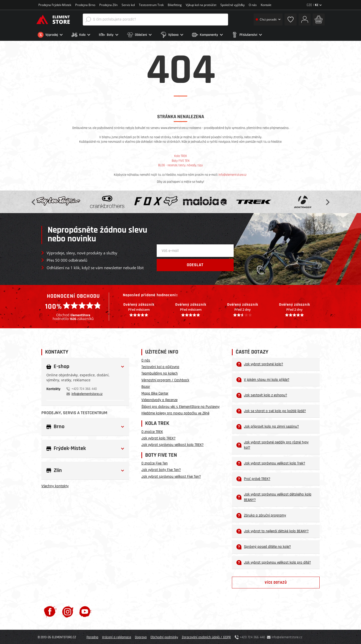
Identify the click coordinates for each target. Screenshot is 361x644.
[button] (53, 35)
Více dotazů (276, 582)
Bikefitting (175, 5)
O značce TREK (152, 431)
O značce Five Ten (155, 463)
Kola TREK (181, 155)
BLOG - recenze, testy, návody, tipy (180, 165)
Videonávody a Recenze (159, 399)
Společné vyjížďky (233, 5)
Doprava (141, 636)
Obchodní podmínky (164, 636)
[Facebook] (50, 611)
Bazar (146, 386)
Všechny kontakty (55, 485)
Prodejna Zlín (108, 5)
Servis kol (128, 5)
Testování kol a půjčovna (160, 366)
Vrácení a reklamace (117, 636)
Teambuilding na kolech (160, 373)
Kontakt (266, 5)
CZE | (314, 5)
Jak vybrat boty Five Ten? (161, 469)
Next (327, 201)
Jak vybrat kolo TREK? (158, 438)
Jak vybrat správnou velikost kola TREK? (172, 444)
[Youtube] (85, 611)
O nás (253, 5)
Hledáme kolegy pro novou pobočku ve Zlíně (175, 413)
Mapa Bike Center (155, 392)
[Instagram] (68, 611)
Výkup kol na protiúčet (201, 5)
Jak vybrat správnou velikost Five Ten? (171, 476)
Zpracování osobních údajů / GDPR (206, 636)
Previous (34, 201)
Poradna (92, 636)
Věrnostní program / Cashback (165, 379)
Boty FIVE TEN (181, 160)
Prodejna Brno (85, 5)
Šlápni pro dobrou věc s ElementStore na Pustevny (180, 406)
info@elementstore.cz (232, 174)
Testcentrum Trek (151, 5)
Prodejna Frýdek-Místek (55, 5)
